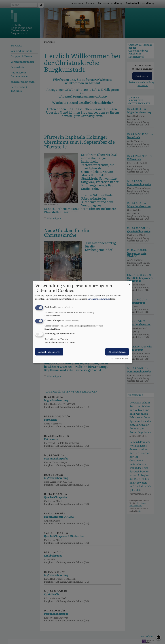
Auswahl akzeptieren (49, 352)
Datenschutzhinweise (99, 299)
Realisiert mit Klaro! (120, 359)
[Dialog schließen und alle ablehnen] (130, 283)
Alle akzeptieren (117, 352)
